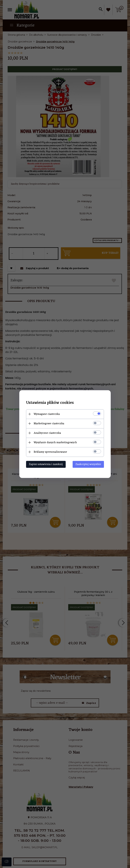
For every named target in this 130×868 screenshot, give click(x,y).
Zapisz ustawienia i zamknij (46, 464)
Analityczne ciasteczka (47, 433)
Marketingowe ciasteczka (49, 423)
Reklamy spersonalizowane (50, 452)
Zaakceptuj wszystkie (88, 464)
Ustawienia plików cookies (50, 403)
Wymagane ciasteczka (47, 414)
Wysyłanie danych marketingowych (55, 442)
